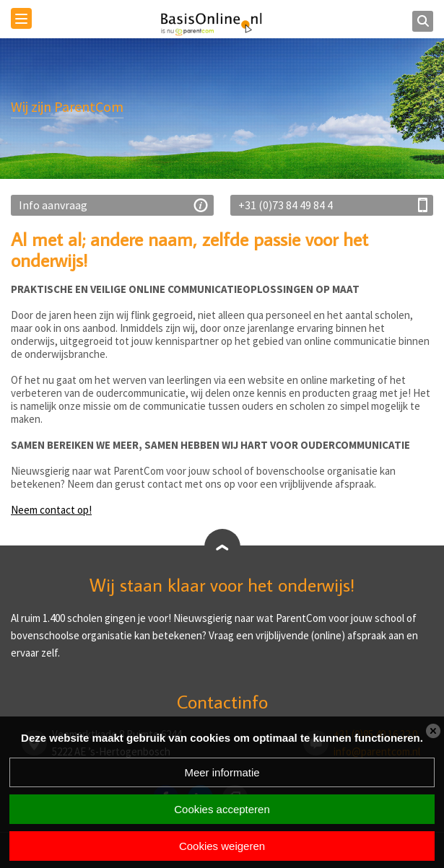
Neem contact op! (51, 510)
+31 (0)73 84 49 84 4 (286, 205)
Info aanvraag (53, 205)
